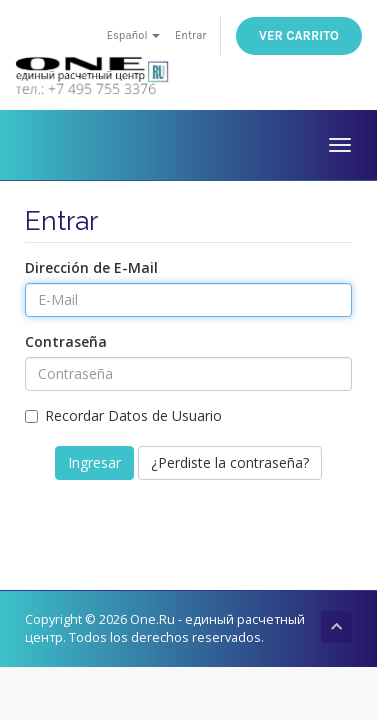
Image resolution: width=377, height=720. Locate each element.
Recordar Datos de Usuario (123, 415)
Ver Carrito (299, 35)
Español (134, 35)
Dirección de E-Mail (91, 267)
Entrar (191, 35)
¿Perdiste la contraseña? (230, 462)
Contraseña (66, 341)
